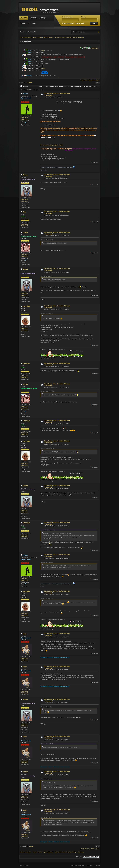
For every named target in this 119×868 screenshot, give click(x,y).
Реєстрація (32, 24)
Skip (24, 212)
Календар (43, 18)
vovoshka (29, 55)
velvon (30, 50)
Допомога (33, 18)
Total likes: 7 (24, 199)
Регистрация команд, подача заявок (52, 145)
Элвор (25, 175)
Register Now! (80, 23)
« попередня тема (85, 80)
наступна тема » (95, 80)
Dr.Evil (25, 233)
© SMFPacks (95, 48)
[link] (43, 50)
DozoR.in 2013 (25, 865)
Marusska (29, 75)
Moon (25, 634)
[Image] (43, 68)
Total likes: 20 (25, 117)
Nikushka (26, 364)
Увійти (23, 24)
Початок (24, 18)
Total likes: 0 (24, 224)
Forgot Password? (68, 23)
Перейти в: (79, 857)
